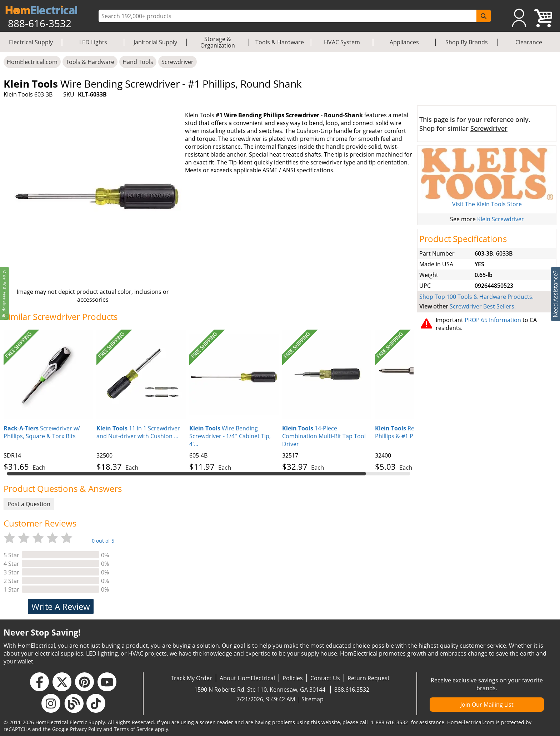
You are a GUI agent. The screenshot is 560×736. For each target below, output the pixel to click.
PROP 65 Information (493, 320)
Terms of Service (134, 729)
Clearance (529, 42)
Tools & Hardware (280, 42)
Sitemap (312, 699)
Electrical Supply (31, 42)
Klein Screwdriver (501, 219)
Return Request (369, 678)
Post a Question (29, 504)
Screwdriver (177, 62)
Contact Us (325, 678)
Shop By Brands (467, 42)
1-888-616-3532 (389, 722)
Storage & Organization (218, 42)
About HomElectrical (247, 678)
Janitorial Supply (155, 42)
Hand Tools (138, 62)
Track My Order (191, 678)
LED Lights (93, 42)
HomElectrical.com (32, 62)
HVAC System (342, 42)
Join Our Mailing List (487, 705)
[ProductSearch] (288, 16)
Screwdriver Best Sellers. (483, 306)
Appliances (404, 42)
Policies (293, 678)
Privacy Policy (86, 729)
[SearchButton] (484, 16)
